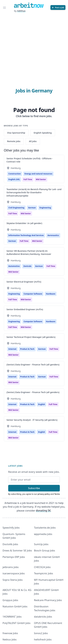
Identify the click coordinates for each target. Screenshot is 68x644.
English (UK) (14, 179)
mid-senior (26, 299)
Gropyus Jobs (10, 600)
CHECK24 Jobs (42, 567)
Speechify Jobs (11, 528)
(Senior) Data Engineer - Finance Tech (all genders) (33, 364)
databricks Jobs (43, 617)
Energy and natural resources (38, 174)
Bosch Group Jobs (45, 550)
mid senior (41, 179)
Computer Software (33, 294)
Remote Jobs (14, 141)
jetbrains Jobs (11, 567)
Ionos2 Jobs (41, 633)
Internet (12, 349)
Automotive (14, 266)
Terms (57, 494)
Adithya (21, 11)
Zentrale (27, 266)
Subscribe (34, 488)
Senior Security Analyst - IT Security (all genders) (32, 420)
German (32, 208)
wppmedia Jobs (43, 534)
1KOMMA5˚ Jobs (12, 617)
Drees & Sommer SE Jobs (17, 550)
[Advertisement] (34, 48)
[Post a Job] (58, 7)
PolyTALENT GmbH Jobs (16, 623)
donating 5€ (43, 511)
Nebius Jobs (10, 639)
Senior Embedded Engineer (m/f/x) (25, 309)
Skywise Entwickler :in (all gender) (24, 223)
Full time (28, 179)
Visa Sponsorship (16, 133)
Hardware (51, 294)
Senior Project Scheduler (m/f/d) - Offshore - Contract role (30, 160)
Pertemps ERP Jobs (14, 557)
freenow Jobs (10, 633)
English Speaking (43, 133)
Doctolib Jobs (10, 544)
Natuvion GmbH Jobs (15, 606)
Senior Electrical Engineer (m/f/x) (24, 282)
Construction (15, 174)
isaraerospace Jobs (14, 573)
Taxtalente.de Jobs (45, 528)
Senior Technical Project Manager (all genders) (31, 337)
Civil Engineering (16, 208)
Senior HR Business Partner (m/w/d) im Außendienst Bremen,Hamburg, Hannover (29, 252)
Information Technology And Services (26, 235)
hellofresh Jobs (43, 639)
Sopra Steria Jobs (13, 580)
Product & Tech (27, 349)
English (42, 404)
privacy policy (44, 494)
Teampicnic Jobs (43, 573)
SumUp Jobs (41, 544)
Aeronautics (53, 235)
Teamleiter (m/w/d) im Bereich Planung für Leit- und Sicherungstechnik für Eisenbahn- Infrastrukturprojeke (34, 192)
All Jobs (33, 141)
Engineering (45, 208)
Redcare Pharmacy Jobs (48, 600)
